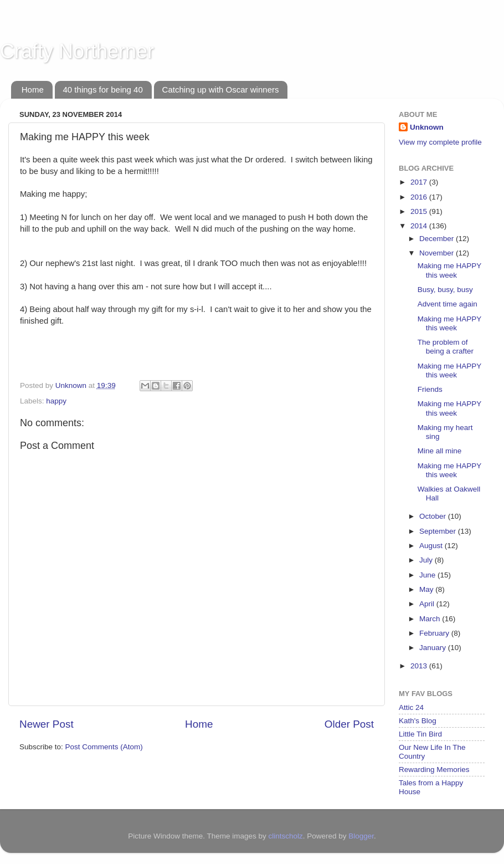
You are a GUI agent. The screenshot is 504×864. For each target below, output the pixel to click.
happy (56, 401)
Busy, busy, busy (445, 290)
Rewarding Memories (434, 770)
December (438, 239)
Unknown (427, 127)
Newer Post (47, 724)
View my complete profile (440, 142)
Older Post (349, 724)
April (428, 604)
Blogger (361, 836)
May (427, 589)
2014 (420, 226)
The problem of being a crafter (446, 347)
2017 (420, 182)
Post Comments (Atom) (104, 747)
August (432, 546)
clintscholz (285, 836)
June (428, 575)
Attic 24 (411, 707)
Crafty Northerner (77, 51)
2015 (420, 211)
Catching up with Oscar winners (221, 90)
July (427, 560)
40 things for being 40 (103, 90)
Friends (430, 389)
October (434, 516)
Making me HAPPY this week (449, 270)
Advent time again (448, 304)
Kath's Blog (418, 721)
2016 (420, 197)
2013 (420, 666)
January (434, 648)
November (438, 253)
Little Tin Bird (420, 734)
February (435, 633)
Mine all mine (440, 451)
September (439, 531)
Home (33, 90)
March (431, 619)
